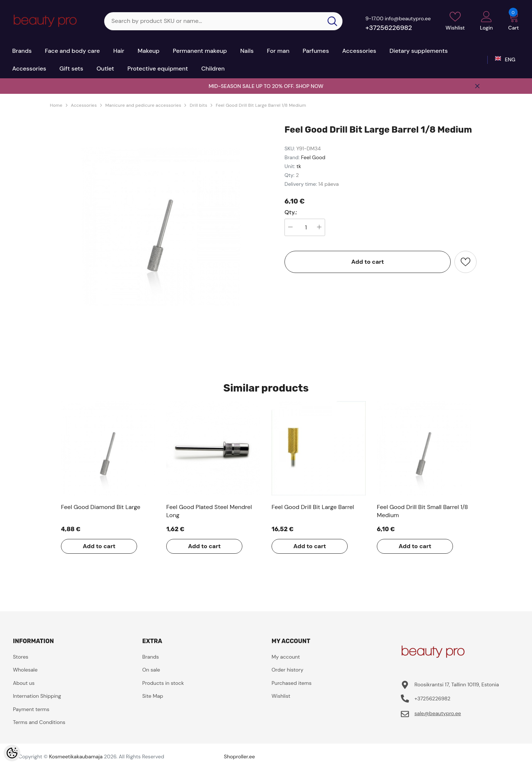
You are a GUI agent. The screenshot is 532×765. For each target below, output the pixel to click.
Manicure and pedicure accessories (143, 105)
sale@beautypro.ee (438, 713)
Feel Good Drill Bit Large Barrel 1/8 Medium (261, 105)
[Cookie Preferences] (12, 753)
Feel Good (313, 157)
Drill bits (198, 105)
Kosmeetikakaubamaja (76, 757)
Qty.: (291, 212)
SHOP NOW (309, 86)
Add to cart (368, 262)
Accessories (84, 105)
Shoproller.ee (239, 757)
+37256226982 (389, 28)
